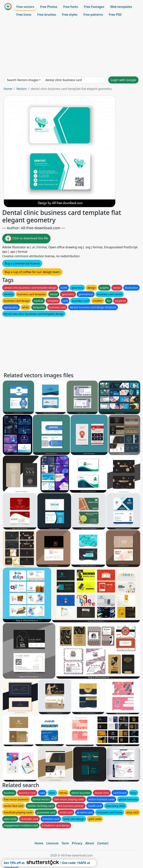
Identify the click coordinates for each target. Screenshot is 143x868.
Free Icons (24, 15)
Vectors (21, 89)
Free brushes (47, 15)
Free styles (70, 15)
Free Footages (94, 7)
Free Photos (49, 7)
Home (8, 89)
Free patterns (93, 15)
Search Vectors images (23, 80)
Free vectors (25, 7)
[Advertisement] (71, 47)
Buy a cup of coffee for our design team (32, 272)
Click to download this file (26, 239)
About (90, 843)
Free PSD (115, 15)
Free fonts (71, 7)
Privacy (77, 843)
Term (65, 843)
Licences (52, 843)
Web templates (121, 7)
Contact (103, 843)
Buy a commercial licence (22, 263)
